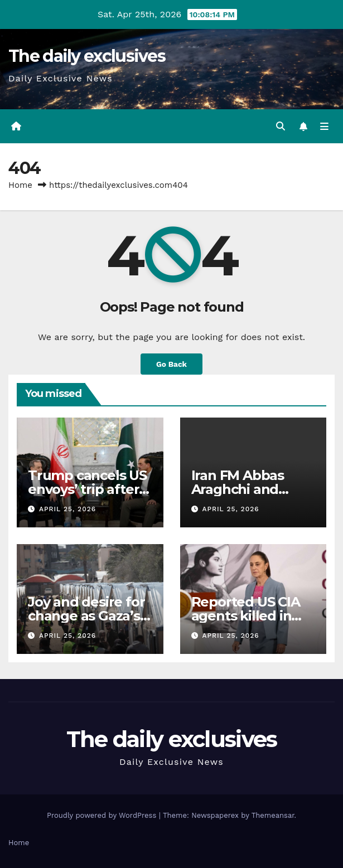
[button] (281, 126)
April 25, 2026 (67, 509)
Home (20, 185)
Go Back (171, 364)
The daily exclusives (87, 56)
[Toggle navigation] (324, 127)
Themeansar (273, 815)
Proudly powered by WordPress (103, 815)
